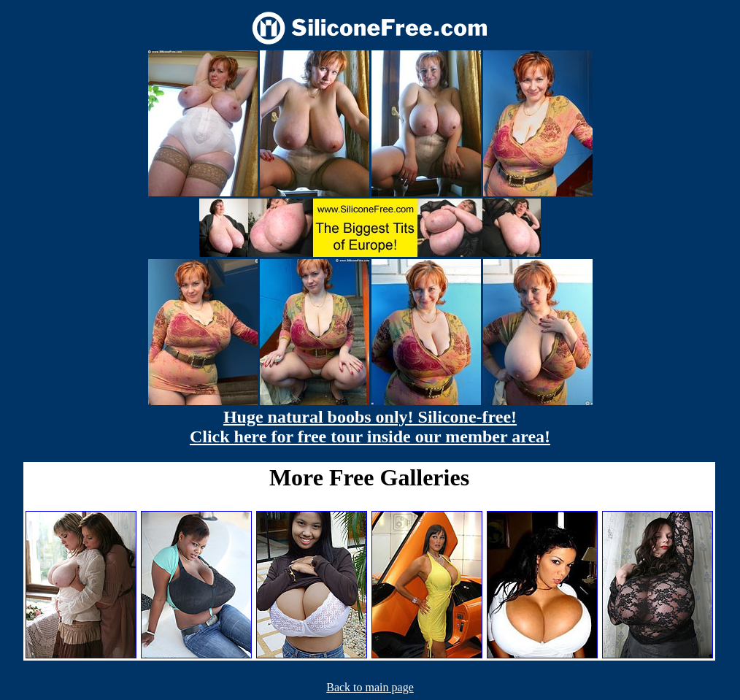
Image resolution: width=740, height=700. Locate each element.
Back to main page (370, 687)
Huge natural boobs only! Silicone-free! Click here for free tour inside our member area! (370, 427)
